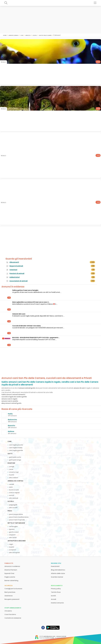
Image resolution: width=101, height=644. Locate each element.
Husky (10, 414)
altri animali (14, 498)
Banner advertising (11, 580)
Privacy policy (56, 589)
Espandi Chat (9, 573)
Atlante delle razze (58, 573)
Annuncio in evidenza (12, 566)
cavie (11, 469)
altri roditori (14, 478)
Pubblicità (9, 563)
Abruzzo (28, 35)
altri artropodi (14, 553)
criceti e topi (14, 472)
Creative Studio (49, 638)
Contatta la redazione (13, 618)
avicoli (12, 495)
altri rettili (13, 538)
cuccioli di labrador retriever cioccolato (26, 326)
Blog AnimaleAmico (58, 570)
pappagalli (13, 505)
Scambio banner (57, 577)
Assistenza (9, 596)
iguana (12, 529)
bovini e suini (14, 490)
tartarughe (13, 527)
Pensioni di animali (17, 273)
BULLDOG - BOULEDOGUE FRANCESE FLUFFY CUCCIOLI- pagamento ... (36, 338)
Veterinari (13, 270)
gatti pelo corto (15, 457)
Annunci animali (13, 35)
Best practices (10, 592)
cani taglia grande (16, 450)
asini (11, 487)
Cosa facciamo (10, 614)
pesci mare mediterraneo (19, 517)
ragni (11, 544)
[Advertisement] (50, 20)
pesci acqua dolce (16, 514)
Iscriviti (53, 596)
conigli (12, 467)
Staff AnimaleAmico (13, 608)
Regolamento (57, 586)
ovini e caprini (14, 493)
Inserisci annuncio (57, 603)
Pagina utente (10, 577)
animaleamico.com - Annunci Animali (55, 636)
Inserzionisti (55, 566)
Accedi (54, 599)
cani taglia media (16, 448)
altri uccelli (13, 508)
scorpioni (13, 550)
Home (5, 35)
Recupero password (12, 599)
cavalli (12, 484)
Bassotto (11, 426)
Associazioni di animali (18, 281)
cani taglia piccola (16, 445)
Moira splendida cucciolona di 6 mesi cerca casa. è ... (31, 302)
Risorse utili (56, 563)
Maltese (11, 431)
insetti (12, 547)
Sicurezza (9, 586)
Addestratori (15, 277)
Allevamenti (14, 262)
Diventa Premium (11, 570)
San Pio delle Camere (45, 35)
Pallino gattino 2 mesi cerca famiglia (25, 290)
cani (22, 35)
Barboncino (12, 420)
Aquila (35, 35)
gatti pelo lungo (15, 460)
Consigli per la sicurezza (13, 589)
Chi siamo (8, 611)
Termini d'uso (56, 592)
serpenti (12, 535)
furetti (12, 475)
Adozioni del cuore (19, 314)
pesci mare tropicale (17, 520)
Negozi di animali (16, 266)
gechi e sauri (14, 532)
